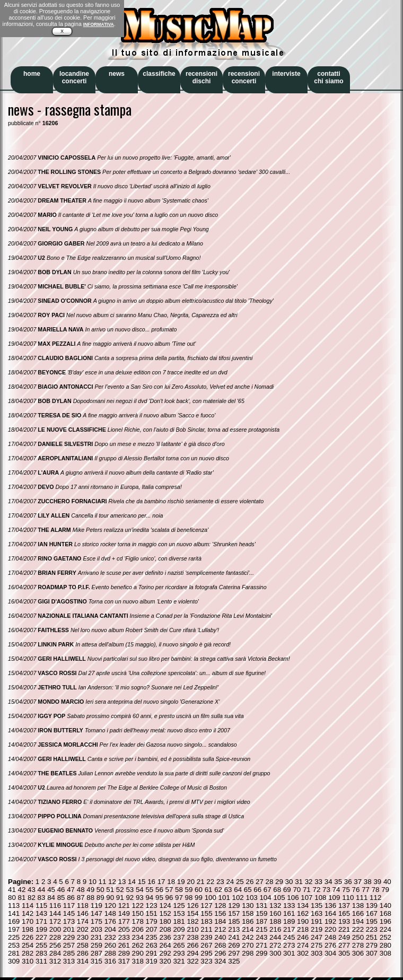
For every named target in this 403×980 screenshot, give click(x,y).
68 (277, 890)
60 (199, 890)
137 (344, 905)
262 (138, 945)
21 (201, 882)
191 (317, 921)
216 (275, 929)
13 (122, 882)
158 (248, 913)
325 (234, 961)
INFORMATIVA (99, 24)
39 (377, 882)
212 (220, 929)
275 (317, 945)
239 (206, 937)
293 (179, 953)
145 (69, 913)
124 (165, 905)
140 (386, 905)
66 (257, 890)
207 (152, 929)
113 (14, 905)
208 (165, 929)
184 (220, 921)
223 (372, 929)
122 (138, 905)
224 (386, 929)
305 (344, 953)
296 (220, 953)
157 (234, 913)
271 (261, 945)
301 (289, 953)
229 (69, 937)
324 (220, 961)
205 (124, 929)
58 (179, 890)
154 (192, 913)
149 (124, 913)
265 (179, 945)
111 (362, 898)
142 (28, 913)
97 (179, 898)
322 (192, 961)
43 (32, 890)
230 (83, 937)
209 (179, 929)
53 (130, 890)
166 (358, 913)
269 (234, 945)
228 (55, 937)
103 (251, 898)
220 (330, 929)
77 (366, 890)
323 (206, 961)
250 (358, 937)
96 (169, 898)
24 (230, 882)
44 (42, 890)
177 (124, 921)
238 (192, 937)
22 (210, 882)
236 (165, 937)
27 (260, 882)
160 (275, 913)
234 (138, 937)
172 (55, 921)
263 (152, 945)
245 (289, 937)
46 (61, 890)
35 (338, 882)
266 (192, 945)
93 (140, 898)
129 (234, 905)
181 (179, 921)
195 (372, 921)
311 (41, 961)
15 (142, 882)
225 (14, 937)
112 (375, 898)
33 (318, 882)
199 (41, 929)
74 (336, 890)
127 (206, 905)
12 (112, 882)
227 (41, 937)
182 (192, 921)
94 (149, 898)
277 (344, 945)
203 (97, 929)
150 (138, 913)
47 (71, 890)
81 (22, 898)
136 (330, 905)
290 (138, 953)
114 (28, 905)
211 (206, 929)
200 (55, 929)
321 (179, 961)
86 (71, 898)
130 (248, 905)
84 (51, 898)
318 (138, 961)
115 (41, 905)
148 (110, 913)
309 (14, 961)
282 (28, 953)
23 (220, 882)
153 (179, 913)
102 (238, 898)
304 (330, 953)
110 (348, 898)
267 (206, 945)
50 (100, 890)
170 (28, 921)
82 (32, 898)
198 (28, 929)
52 (120, 890)
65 (248, 890)
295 (206, 953)
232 (110, 937)
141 (14, 913)
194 (358, 921)
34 (328, 882)
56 (159, 890)
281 (14, 953)
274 (303, 945)
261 (124, 945)
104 (265, 898)
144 (55, 913)
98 (189, 898)
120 (110, 905)
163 (317, 913)
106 (293, 898)
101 (224, 898)
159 (261, 913)
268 (220, 945)
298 (248, 953)
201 (69, 929)
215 (261, 929)
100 (211, 898)
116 (55, 905)
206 (138, 929)
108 (320, 898)
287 (97, 953)
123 (152, 905)
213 (234, 929)
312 (55, 961)
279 (372, 945)
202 (83, 929)
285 (69, 953)
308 (386, 953)
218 (303, 929)
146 (83, 913)
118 (83, 905)
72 (316, 890)
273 (289, 945)
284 (55, 953)
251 (372, 937)
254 (28, 945)
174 (83, 921)
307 (372, 953)
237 (179, 937)
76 (356, 890)
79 (385, 890)
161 (289, 913)
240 (220, 937)
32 (309, 882)
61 (209, 890)
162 (303, 913)
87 (81, 898)
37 (358, 882)
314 (83, 961)
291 (152, 953)
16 (151, 882)
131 (261, 905)
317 (124, 961)
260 (110, 945)
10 (93, 882)
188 (275, 921)
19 (181, 882)
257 (69, 945)
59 (189, 890)
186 (248, 921)
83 (42, 898)
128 (220, 905)
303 (317, 953)
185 (234, 921)
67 (268, 890)
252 (386, 937)
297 (234, 953)
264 (165, 945)
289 (124, 953)
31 (299, 882)
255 (41, 945)
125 (179, 905)
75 (346, 890)
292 (165, 953)
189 (289, 921)
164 (330, 913)
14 (132, 882)
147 (97, 913)
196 (386, 921)
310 (28, 961)
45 (51, 890)
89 (100, 898)
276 (330, 945)
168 (386, 913)
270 (248, 945)
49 (90, 890)
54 (140, 890)
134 (303, 905)
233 (124, 937)
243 (261, 937)
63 (228, 890)
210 (192, 929)
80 (12, 898)
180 (165, 921)
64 (238, 890)
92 (130, 898)
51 (110, 890)
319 (152, 961)
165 (344, 913)
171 (41, 921)
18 (171, 882)
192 (330, 921)
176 (110, 921)
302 (303, 953)
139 (372, 905)
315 (97, 961)
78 (376, 890)
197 (14, 929)
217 (289, 929)
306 (358, 953)
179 (152, 921)
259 (97, 945)
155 (206, 913)
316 (110, 961)
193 (344, 921)
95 (159, 898)
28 (270, 882)
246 (303, 937)
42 (22, 890)
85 (61, 898)
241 (234, 937)
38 (368, 882)
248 (330, 937)
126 (192, 905)
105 (279, 898)
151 (152, 913)
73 (326, 890)
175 (97, 921)
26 (249, 882)
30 (289, 882)
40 (387, 882)
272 (275, 945)
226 (28, 937)
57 (169, 890)
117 (69, 905)
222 (358, 929)
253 (14, 945)
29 (279, 882)
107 (306, 898)
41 (12, 890)
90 (110, 898)
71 (307, 890)
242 (248, 937)
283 (41, 953)
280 (386, 945)
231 (97, 937)
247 (317, 937)
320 (165, 961)
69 (287, 890)
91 (120, 898)
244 (275, 937)
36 (348, 882)
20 (191, 882)
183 (206, 921)
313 (69, 961)
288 (110, 953)
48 (81, 890)
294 (192, 953)
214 (248, 929)
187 (261, 921)
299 (261, 953)
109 (334, 898)
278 (358, 945)
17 (161, 882)
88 (90, 898)
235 (152, 937)
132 (275, 905)
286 (83, 953)
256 (55, 945)
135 (317, 905)
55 (149, 890)
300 (275, 953)
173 (69, 921)
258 (83, 945)
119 (97, 905)
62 (218, 890)
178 (138, 921)
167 (372, 913)
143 (41, 913)
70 (297, 890)
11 (103, 882)
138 (358, 905)
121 (124, 905)
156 (220, 913)
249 (344, 937)
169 (14, 921)
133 (289, 905)
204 (110, 929)
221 (344, 929)
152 (165, 913)
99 (199, 898)
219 (317, 929)
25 (240, 882)
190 (303, 921)
